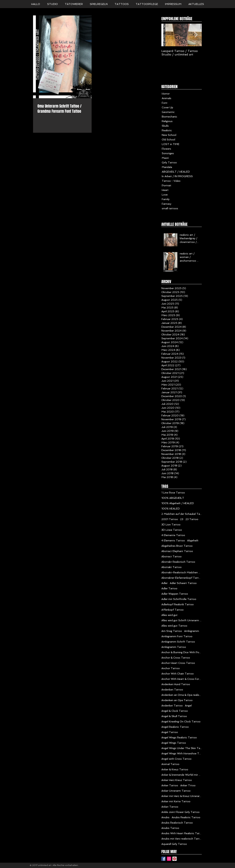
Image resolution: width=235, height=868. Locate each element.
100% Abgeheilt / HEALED (178, 503)
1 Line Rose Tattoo (173, 493)
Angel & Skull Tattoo (174, 716)
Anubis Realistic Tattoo (186, 817)
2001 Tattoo (170, 519)
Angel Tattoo (170, 732)
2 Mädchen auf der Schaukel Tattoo (182, 514)
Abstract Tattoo (171, 556)
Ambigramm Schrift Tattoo (178, 642)
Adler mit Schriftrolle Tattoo (179, 599)
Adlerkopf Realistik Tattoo (178, 604)
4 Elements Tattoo (173, 540)
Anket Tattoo (170, 807)
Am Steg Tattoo (172, 631)
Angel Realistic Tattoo (175, 727)
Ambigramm (192, 631)
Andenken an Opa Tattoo (177, 700)
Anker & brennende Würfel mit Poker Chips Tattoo (182, 775)
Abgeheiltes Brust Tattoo (177, 546)
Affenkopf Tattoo (172, 610)
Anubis (165, 817)
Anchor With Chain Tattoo (178, 674)
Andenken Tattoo (172, 690)
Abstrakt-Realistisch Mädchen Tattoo (182, 572)
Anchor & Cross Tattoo (176, 658)
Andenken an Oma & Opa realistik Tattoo (182, 695)
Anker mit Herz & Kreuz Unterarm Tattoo (182, 796)
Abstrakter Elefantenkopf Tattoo (182, 578)
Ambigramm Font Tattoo (177, 636)
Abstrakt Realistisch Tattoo (178, 562)
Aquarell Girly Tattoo (174, 844)
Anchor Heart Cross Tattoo (178, 663)
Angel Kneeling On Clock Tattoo (181, 721)
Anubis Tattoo (170, 828)
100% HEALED (171, 509)
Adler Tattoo (169, 588)
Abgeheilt (193, 540)
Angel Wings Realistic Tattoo (179, 737)
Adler (164, 583)
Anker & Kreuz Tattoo (175, 769)
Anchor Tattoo (171, 668)
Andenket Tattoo (172, 706)
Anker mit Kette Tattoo (176, 801)
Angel (188, 706)
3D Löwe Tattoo (172, 530)
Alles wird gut (169, 615)
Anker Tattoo (170, 785)
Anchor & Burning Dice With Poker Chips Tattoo (182, 652)
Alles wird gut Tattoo (174, 626)
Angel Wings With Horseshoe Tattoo (182, 753)
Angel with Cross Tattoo (176, 759)
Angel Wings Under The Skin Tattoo (182, 748)
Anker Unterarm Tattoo (176, 791)
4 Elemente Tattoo (173, 535)
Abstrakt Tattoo (171, 567)
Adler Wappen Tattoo (175, 594)
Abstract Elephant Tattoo (177, 551)
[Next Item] (196, 35)
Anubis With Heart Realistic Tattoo (182, 833)
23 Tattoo (192, 519)
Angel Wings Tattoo (174, 743)
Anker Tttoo (188, 785)
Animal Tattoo (170, 764)
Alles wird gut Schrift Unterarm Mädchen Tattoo (182, 620)
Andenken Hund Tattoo (176, 684)
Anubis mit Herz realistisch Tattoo (182, 839)
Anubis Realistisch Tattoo (177, 823)
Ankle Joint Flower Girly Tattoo (180, 812)
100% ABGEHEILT (173, 498)
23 (182, 519)
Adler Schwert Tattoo (183, 583)
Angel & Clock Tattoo (175, 711)
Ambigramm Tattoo (174, 647)
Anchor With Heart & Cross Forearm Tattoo (182, 679)
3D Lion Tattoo (171, 525)
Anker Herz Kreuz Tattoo (177, 780)
